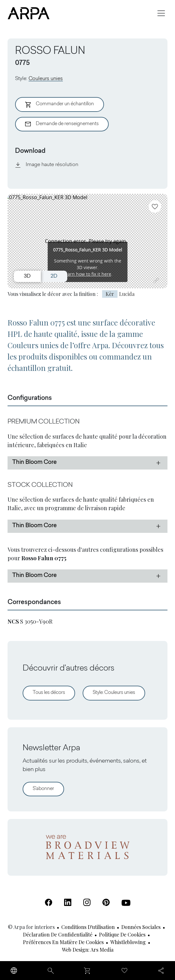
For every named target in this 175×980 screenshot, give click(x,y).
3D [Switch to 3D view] (27, 276)
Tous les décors (49, 693)
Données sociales (141, 927)
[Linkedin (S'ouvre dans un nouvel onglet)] (68, 902)
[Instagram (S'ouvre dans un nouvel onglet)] (87, 902)
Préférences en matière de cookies (63, 942)
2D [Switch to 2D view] (54, 276)
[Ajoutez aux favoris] (155, 206)
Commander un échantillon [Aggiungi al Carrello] (60, 105)
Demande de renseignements (62, 124)
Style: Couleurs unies (114, 693)
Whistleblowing (128, 942)
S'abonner (43, 789)
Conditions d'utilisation (88, 927)
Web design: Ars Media (88, 950)
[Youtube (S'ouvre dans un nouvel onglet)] (126, 903)
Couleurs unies (46, 79)
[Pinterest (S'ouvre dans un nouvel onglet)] (106, 902)
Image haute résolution (47, 165)
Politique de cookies (122, 934)
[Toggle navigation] (161, 13)
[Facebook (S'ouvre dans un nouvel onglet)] (49, 902)
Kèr (110, 294)
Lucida (127, 294)
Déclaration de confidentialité (58, 934)
